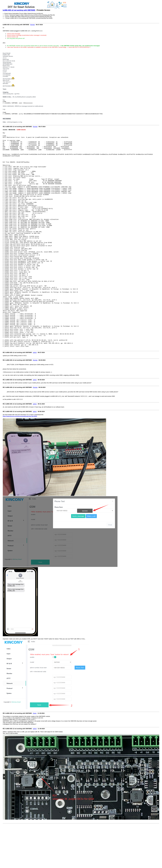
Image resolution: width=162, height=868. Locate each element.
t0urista (32, 25)
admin (35, 395)
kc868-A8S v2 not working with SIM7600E (19, 10)
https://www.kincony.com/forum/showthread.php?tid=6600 (20, 459)
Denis (35, 756)
